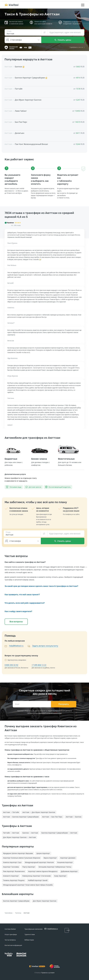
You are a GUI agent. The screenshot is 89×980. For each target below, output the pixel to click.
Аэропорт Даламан (68, 858)
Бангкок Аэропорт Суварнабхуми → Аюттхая (59, 833)
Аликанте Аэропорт (11, 876)
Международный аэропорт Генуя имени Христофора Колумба (28, 885)
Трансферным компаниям (34, 929)
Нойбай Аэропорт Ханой (38, 880)
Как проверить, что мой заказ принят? (22, 595)
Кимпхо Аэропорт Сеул (12, 862)
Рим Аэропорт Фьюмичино (14, 871)
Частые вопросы (10, 940)
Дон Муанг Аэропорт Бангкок (45, 901)
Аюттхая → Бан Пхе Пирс (52, 817)
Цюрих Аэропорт (43, 853)
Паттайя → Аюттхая (11, 833)
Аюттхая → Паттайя (11, 812)
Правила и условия (48, 973)
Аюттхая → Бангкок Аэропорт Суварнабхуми (21, 817)
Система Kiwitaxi (10, 929)
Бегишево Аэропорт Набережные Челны (55, 867)
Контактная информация (13, 945)
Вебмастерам (29, 940)
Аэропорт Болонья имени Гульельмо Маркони (22, 858)
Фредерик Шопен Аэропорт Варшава (18, 853)
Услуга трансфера (11, 934)
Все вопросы (16, 622)
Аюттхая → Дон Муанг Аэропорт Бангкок (39, 812)
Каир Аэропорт (60, 876)
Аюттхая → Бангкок (74, 817)
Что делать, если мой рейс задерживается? (25, 603)
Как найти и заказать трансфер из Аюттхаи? (25, 562)
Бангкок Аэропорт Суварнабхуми (16, 901)
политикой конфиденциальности (50, 713)
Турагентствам (30, 934)
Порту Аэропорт (29, 867)
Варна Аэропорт (50, 858)
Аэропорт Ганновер (11, 867)
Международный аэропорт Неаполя (39, 862)
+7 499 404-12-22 (39, 665)
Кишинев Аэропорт (65, 862)
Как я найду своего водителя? (18, 611)
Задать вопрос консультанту (45, 646)
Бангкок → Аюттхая (30, 833)
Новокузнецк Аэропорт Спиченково (37, 876)
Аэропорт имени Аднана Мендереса (43, 871)
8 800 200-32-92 (11, 665)
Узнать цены (63, 40)
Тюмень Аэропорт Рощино (14, 880)
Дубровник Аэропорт (69, 871)
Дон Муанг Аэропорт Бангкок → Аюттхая (19, 837)
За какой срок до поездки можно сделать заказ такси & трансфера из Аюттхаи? (41, 586)
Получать (64, 704)
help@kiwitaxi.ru (16, 646)
